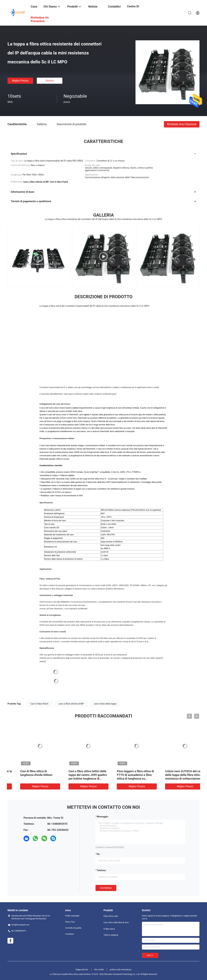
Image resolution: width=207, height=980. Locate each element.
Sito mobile (99, 970)
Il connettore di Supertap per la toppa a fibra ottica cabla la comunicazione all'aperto (176, 775)
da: (98, 854)
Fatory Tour (70, 922)
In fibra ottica (109, 929)
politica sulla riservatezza (121, 970)
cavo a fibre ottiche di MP (71, 704)
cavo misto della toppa (105, 704)
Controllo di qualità (73, 928)
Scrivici (50, 81)
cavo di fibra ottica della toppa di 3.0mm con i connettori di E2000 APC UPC (79, 775)
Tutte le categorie (111, 935)
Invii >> (150, 955)
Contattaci (106, 888)
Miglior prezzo (20, 81)
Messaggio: (103, 817)
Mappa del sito (82, 970)
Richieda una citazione (182, 124)
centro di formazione (135, 9)
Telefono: (102, 870)
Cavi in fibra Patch (40, 704)
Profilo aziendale (72, 916)
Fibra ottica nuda (111, 916)
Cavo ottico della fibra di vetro (116, 923)
